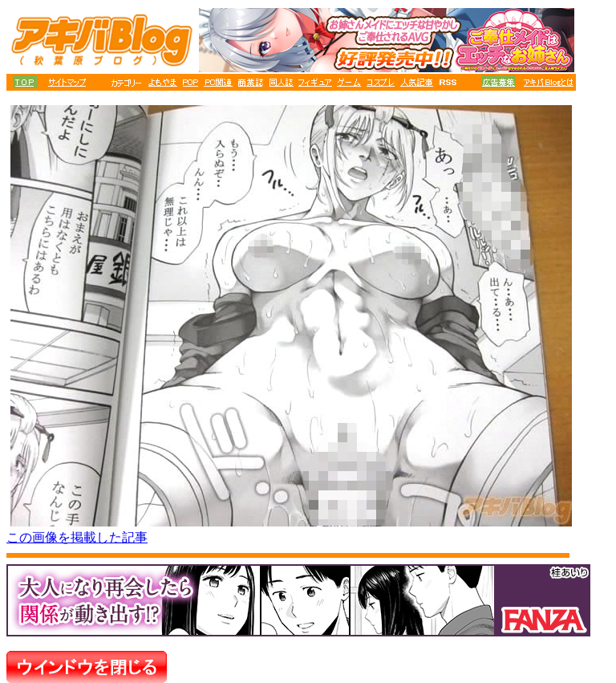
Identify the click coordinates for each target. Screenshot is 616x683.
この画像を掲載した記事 (77, 537)
